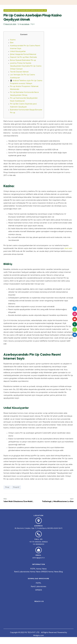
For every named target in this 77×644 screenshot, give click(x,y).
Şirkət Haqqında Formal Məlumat (23, 54)
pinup (7, 487)
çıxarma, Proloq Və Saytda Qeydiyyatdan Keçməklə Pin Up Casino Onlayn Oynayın (26, 66)
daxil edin (68, 248)
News (44, 569)
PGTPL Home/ (36, 569)
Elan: (12, 43)
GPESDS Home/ (48, 572)
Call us (38, 539)
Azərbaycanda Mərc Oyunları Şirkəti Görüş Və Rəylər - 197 (25, 10)
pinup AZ (16, 487)
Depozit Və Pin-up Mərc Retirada (23, 57)
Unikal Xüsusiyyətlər (18, 51)
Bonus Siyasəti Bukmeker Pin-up (23, 60)
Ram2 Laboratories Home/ (25, 572)
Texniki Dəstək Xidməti (19, 72)
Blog (61, 572)
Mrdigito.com (39, 636)
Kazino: (13, 40)
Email (38, 555)
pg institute (25, 24)
